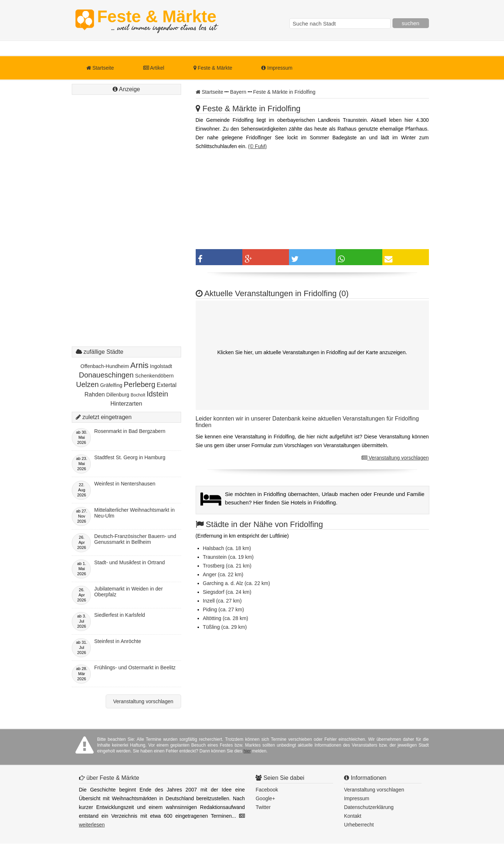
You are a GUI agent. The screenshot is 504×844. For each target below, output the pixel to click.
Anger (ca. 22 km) (223, 574)
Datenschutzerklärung (369, 807)
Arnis (139, 365)
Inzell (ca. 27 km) (222, 601)
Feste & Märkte (157, 20)
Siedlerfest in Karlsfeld (120, 615)
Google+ (265, 798)
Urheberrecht (359, 825)
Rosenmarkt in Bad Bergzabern (130, 431)
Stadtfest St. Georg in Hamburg (130, 457)
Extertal (167, 385)
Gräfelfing (111, 385)
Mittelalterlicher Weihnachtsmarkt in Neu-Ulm (135, 513)
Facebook (267, 790)
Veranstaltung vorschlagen (395, 458)
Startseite (100, 68)
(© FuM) (257, 146)
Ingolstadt (161, 366)
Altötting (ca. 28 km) (226, 618)
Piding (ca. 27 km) (224, 609)
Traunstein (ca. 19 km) (228, 557)
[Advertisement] (126, 228)
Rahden (95, 394)
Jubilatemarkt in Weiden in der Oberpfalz (129, 592)
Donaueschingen (106, 375)
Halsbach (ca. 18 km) (227, 548)
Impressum (277, 68)
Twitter (263, 807)
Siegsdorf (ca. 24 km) (227, 592)
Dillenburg (118, 395)
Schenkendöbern (155, 376)
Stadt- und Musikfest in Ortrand (130, 562)
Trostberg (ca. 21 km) (227, 566)
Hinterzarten (126, 404)
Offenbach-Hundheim (105, 366)
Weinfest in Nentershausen (125, 484)
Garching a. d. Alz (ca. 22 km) (237, 583)
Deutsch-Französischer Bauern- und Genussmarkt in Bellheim (135, 539)
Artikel (154, 68)
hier (247, 751)
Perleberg (139, 384)
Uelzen (87, 384)
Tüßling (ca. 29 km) (225, 627)
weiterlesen (92, 825)
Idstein (157, 394)
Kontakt (353, 816)
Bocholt (138, 395)
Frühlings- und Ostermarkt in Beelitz (135, 667)
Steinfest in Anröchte (118, 641)
